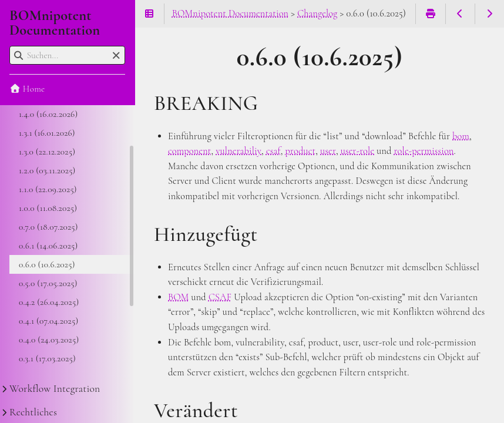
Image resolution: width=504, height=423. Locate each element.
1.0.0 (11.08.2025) (48, 208)
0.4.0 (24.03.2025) (49, 340)
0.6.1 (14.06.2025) (48, 246)
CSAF (220, 297)
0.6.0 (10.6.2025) (47, 264)
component (190, 151)
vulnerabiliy (238, 151)
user (328, 151)
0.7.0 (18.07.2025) (48, 227)
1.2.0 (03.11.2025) (47, 170)
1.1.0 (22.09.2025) (48, 189)
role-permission (424, 151)
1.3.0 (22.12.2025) (47, 152)
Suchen (10, 46)
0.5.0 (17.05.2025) (48, 283)
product (301, 151)
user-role (357, 151)
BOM (179, 297)
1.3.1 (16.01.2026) (47, 133)
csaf (273, 151)
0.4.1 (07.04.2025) (48, 321)
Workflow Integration (55, 389)
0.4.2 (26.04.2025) (49, 302)
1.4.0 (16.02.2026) (48, 114)
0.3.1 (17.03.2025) (47, 358)
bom (461, 136)
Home (27, 89)
